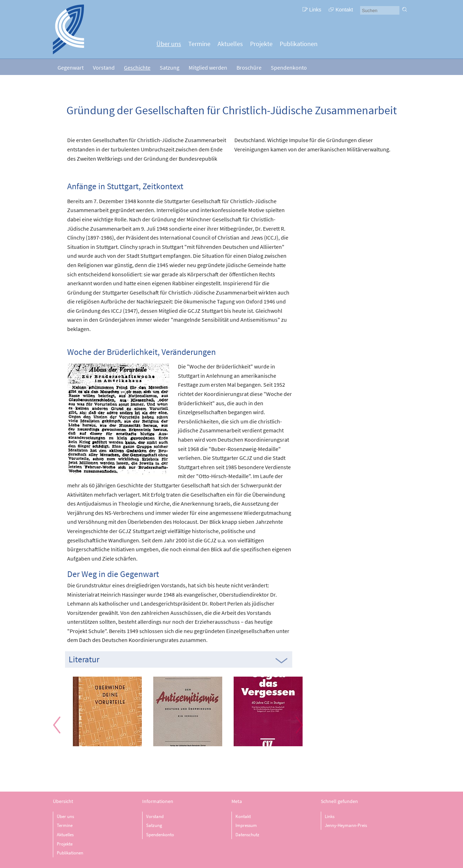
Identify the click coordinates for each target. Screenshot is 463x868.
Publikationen (299, 44)
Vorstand (104, 67)
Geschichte (137, 67)
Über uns (169, 44)
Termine (199, 44)
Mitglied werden (208, 67)
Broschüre (249, 67)
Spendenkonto (289, 67)
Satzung (170, 67)
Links (315, 10)
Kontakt (344, 10)
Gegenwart (71, 67)
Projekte (261, 44)
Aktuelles (230, 44)
